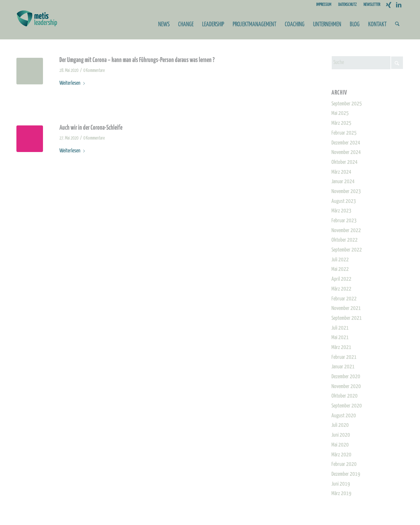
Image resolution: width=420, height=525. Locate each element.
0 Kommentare (94, 71)
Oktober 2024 (345, 162)
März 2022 (341, 289)
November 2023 (346, 192)
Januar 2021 (343, 367)
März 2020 (341, 455)
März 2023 (341, 211)
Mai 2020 (340, 445)
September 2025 (347, 104)
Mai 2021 (340, 338)
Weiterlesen (73, 83)
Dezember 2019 (346, 474)
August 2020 (344, 416)
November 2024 (346, 153)
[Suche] (397, 25)
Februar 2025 (344, 133)
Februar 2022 (344, 299)
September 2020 (347, 406)
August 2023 (344, 201)
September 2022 (347, 250)
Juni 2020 (341, 435)
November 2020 (346, 387)
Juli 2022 (340, 260)
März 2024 (341, 172)
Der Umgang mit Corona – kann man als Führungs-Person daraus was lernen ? (137, 60)
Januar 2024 (343, 182)
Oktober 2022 (345, 240)
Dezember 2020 (346, 377)
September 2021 (347, 318)
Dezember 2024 (346, 143)
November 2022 (346, 231)
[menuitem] (324, 5)
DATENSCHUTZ (347, 5)
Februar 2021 (344, 357)
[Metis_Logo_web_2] (37, 25)
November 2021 (346, 308)
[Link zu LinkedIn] (399, 5)
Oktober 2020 (345, 396)
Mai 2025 (340, 113)
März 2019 (341, 494)
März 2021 (341, 348)
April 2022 (341, 279)
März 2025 (341, 123)
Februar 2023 (344, 221)
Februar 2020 (344, 464)
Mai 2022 (340, 269)
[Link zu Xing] (389, 5)
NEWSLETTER (372, 5)
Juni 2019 (341, 484)
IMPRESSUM (324, 5)
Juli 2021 (340, 328)
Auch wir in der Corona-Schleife (91, 128)
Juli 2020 (340, 425)
